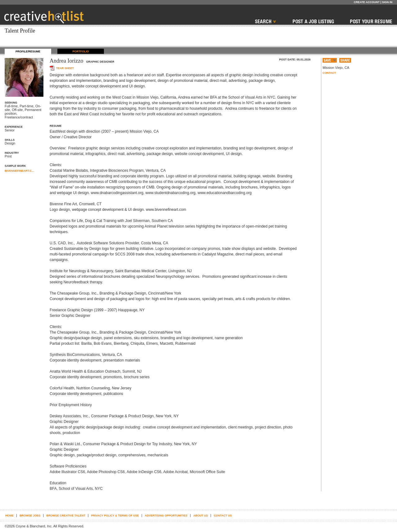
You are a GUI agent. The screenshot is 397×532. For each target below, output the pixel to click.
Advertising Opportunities (166, 516)
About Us (201, 516)
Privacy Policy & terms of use (115, 516)
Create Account (367, 2)
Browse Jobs (30, 516)
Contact (329, 73)
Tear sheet (65, 68)
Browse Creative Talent (66, 516)
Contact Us (223, 516)
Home (9, 516)
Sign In (387, 2)
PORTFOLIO (81, 51)
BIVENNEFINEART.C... (19, 171)
